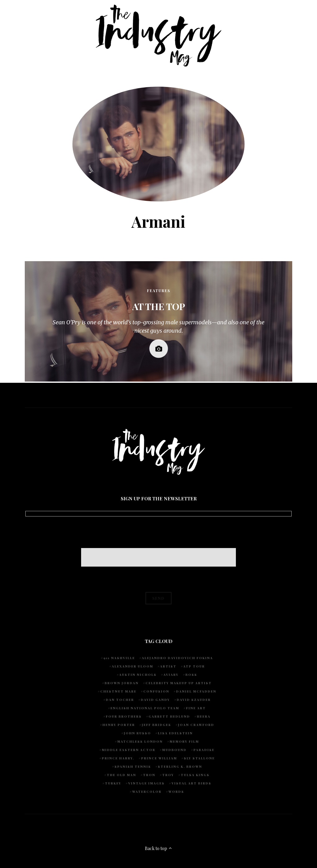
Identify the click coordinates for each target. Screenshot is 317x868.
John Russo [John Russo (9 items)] (137, 733)
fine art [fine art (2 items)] (196, 708)
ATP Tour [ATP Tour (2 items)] (194, 666)
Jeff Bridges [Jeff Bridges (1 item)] (156, 725)
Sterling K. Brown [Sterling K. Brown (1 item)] (180, 767)
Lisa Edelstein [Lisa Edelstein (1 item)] (175, 733)
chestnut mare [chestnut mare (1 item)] (118, 691)
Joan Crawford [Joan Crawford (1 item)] (196, 725)
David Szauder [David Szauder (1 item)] (194, 700)
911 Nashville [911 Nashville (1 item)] (119, 658)
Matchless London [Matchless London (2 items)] (140, 741)
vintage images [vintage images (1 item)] (146, 783)
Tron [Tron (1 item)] (149, 775)
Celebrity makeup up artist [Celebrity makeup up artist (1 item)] (179, 683)
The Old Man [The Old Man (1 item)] (122, 775)
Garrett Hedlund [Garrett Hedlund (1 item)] (169, 716)
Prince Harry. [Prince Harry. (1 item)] (118, 758)
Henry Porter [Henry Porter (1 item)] (119, 725)
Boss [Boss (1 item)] (191, 675)
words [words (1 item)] (176, 792)
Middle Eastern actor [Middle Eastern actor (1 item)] (129, 750)
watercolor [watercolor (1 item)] (147, 792)
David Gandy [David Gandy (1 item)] (155, 700)
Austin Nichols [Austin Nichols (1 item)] (138, 675)
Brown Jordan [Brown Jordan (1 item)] (122, 683)
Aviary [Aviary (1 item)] (171, 675)
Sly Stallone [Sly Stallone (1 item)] (199, 758)
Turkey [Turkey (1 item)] (113, 783)
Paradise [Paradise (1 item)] (204, 750)
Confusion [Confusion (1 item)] (156, 691)
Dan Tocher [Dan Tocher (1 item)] (120, 700)
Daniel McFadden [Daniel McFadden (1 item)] (196, 691)
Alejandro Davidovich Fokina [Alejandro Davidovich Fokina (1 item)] (177, 658)
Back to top (159, 848)
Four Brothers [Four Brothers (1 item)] (124, 716)
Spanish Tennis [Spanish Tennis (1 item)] (133, 767)
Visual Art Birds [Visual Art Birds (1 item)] (191, 783)
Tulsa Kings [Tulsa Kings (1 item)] (195, 775)
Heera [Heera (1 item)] (204, 716)
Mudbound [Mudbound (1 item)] (174, 750)
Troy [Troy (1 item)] (168, 775)
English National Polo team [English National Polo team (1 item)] (145, 708)
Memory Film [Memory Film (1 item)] (184, 741)
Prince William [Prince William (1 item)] (159, 758)
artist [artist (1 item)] (168, 666)
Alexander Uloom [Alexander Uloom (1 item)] (132, 666)
